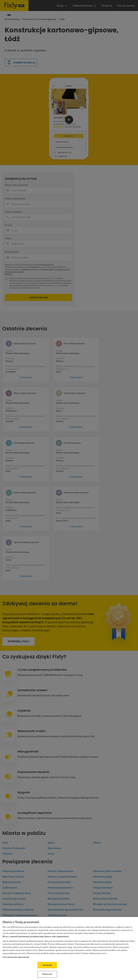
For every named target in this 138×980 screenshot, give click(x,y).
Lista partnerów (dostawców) (16, 957)
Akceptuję (47, 965)
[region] (69, 948)
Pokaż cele (47, 974)
